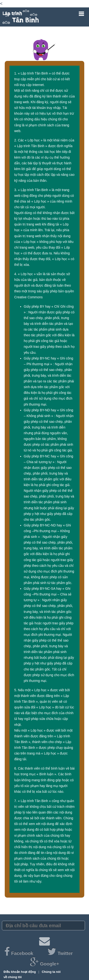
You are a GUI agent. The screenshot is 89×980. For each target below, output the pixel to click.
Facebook (19, 953)
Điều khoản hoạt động (20, 972)
